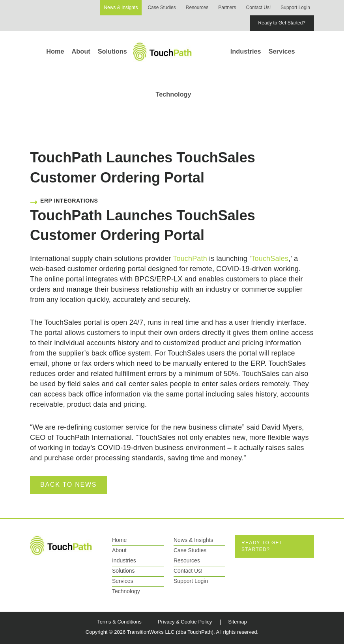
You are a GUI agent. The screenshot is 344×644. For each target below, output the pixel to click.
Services (282, 51)
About (81, 51)
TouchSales (270, 259)
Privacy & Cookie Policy (185, 622)
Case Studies (162, 7)
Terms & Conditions (119, 622)
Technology (173, 94)
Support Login (295, 7)
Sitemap (237, 622)
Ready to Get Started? (282, 23)
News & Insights (121, 7)
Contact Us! (259, 7)
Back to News (68, 485)
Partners (227, 7)
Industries (246, 51)
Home (55, 51)
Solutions (112, 51)
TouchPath (190, 259)
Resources (197, 7)
